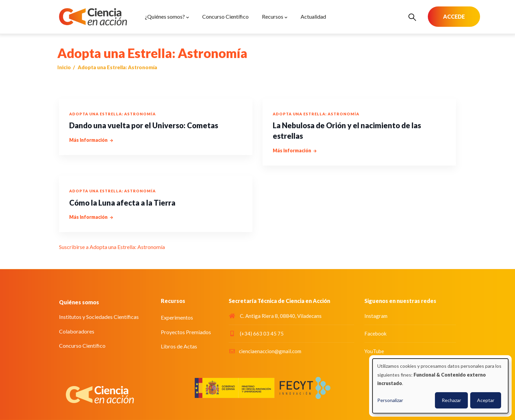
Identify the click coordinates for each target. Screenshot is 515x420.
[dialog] (440, 386)
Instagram (376, 316)
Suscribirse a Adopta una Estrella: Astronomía (112, 247)
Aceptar (486, 400)
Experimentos (177, 317)
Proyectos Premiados (186, 332)
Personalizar (390, 400)
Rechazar (451, 400)
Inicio (64, 67)
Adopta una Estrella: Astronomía (112, 114)
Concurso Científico (82, 346)
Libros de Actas (179, 346)
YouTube (374, 351)
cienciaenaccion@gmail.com (265, 351)
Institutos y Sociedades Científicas (99, 317)
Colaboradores (77, 331)
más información (88, 140)
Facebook (375, 333)
